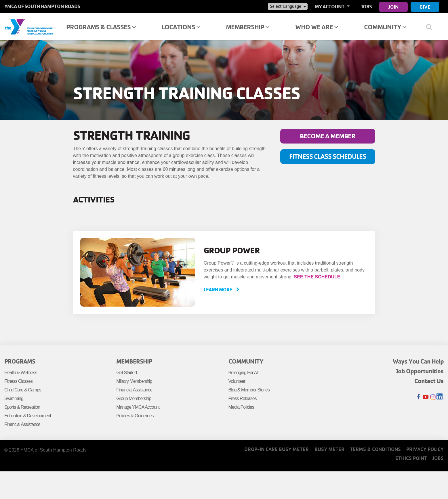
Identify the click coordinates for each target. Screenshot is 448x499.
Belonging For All (243, 373)
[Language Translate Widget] (288, 6)
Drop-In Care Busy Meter (277, 449)
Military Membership (134, 381)
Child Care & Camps (23, 390)
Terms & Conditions (375, 449)
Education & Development (28, 416)
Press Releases (243, 398)
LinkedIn (440, 397)
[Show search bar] (431, 27)
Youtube (426, 397)
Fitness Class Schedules (328, 156)
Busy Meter (329, 449)
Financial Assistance (22, 424)
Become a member (328, 136)
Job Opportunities (420, 371)
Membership (248, 27)
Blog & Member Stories (249, 390)
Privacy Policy (425, 449)
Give (425, 7)
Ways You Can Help (418, 361)
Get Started (126, 373)
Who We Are (317, 27)
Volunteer (237, 381)
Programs (20, 361)
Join (393, 7)
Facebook (419, 397)
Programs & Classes (101, 27)
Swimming (14, 398)
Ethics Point (411, 458)
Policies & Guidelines (135, 416)
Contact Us (429, 381)
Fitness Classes (18, 381)
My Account (330, 6)
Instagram (433, 397)
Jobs (366, 6)
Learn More (218, 289)
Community (385, 27)
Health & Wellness (21, 373)
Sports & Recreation (22, 407)
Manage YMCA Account (138, 407)
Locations (181, 27)
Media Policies (241, 407)
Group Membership (134, 398)
